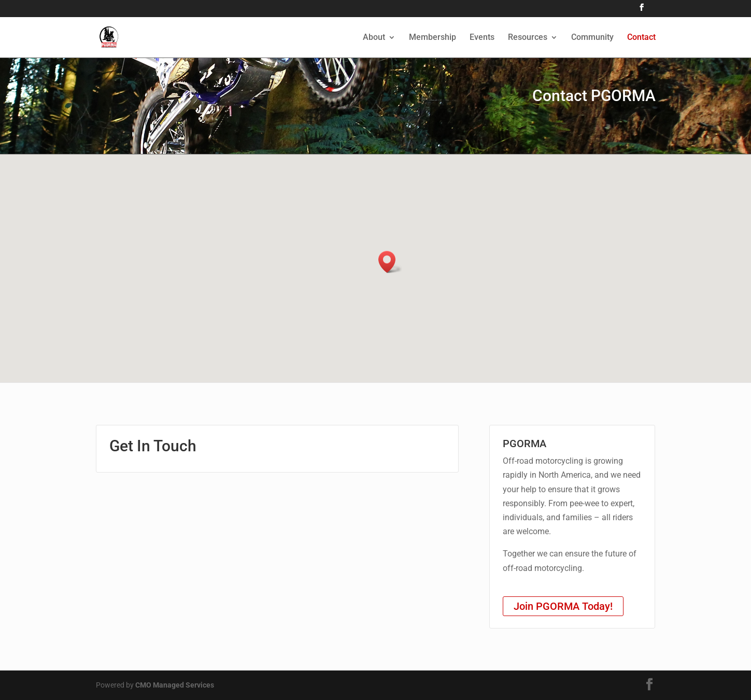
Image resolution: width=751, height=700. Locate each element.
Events (482, 38)
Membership (433, 38)
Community (592, 38)
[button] (390, 262)
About (374, 38)
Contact (641, 38)
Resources (528, 38)
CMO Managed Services (175, 685)
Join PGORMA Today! (563, 606)
